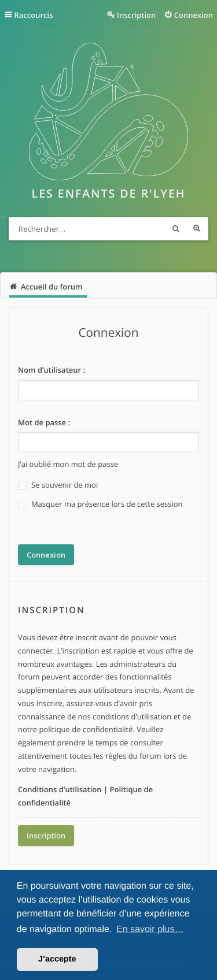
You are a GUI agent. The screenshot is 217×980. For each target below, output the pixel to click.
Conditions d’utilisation (60, 789)
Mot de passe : (44, 422)
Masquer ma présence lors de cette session (100, 504)
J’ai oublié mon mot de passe (68, 464)
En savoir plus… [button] (150, 929)
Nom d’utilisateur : (52, 370)
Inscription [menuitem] (136, 15)
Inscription (46, 836)
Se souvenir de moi (58, 485)
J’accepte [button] (57, 959)
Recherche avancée (197, 229)
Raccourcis (34, 15)
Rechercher (176, 229)
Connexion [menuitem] (194, 15)
